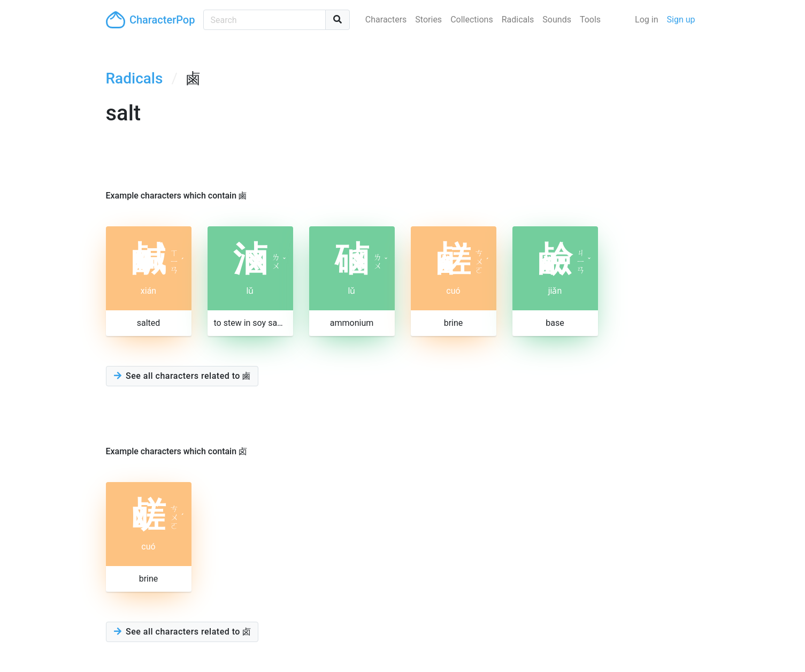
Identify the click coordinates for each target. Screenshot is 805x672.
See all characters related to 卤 (182, 632)
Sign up (681, 20)
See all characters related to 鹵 (182, 376)
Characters (386, 20)
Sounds (557, 20)
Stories (428, 20)
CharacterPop (151, 20)
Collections (472, 20)
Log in (646, 20)
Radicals (518, 20)
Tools (590, 20)
